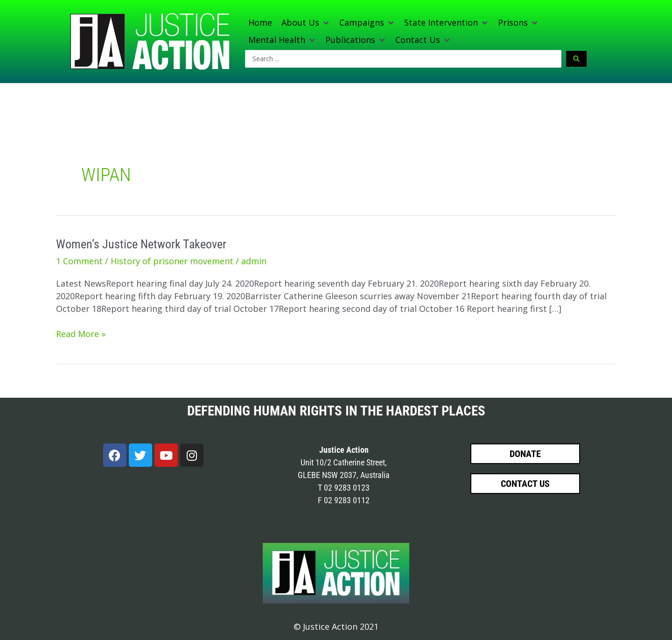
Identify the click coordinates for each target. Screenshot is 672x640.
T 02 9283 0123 (344, 488)
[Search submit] (576, 59)
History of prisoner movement (172, 261)
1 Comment (79, 261)
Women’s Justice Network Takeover (141, 244)
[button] (306, 23)
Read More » (81, 334)
